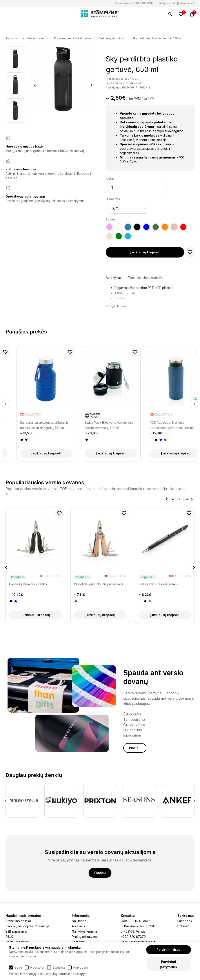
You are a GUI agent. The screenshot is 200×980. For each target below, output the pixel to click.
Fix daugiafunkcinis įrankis (28, 584)
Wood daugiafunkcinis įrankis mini (98, 584)
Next (92, 85)
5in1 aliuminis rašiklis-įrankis (158, 584)
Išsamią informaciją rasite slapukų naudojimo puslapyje (48, 974)
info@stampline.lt (183, 3)
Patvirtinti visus (168, 950)
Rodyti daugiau (117, 306)
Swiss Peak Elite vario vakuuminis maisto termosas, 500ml (163, 425)
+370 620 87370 (133, 937)
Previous (35, 85)
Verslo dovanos (37, 38)
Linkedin (183, 926)
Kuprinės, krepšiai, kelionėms (73, 38)
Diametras (113, 199)
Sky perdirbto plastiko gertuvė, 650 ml (157, 38)
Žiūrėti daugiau (177, 499)
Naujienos (79, 921)
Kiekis (110, 178)
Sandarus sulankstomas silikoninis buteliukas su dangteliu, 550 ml (98, 425)
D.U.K (9, 937)
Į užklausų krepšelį (145, 252)
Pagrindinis (13, 38)
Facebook (185, 921)
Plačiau (135, 748)
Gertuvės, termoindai (112, 38)
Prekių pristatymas (85, 937)
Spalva (111, 220)
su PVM (149, 98)
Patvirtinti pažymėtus (169, 964)
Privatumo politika (18, 921)
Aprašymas (114, 278)
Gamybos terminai (85, 931)
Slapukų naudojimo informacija (27, 926)
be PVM (135, 98)
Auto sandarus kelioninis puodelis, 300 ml (34, 425)
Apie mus (78, 926)
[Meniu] (8, 14)
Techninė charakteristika (146, 278)
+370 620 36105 (143, 3)
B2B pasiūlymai (16, 931)
